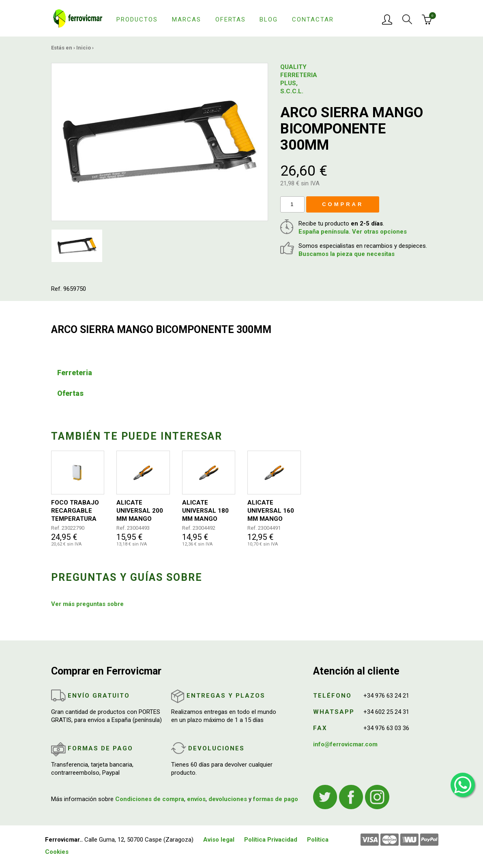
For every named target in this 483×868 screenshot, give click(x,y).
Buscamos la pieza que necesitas (347, 254)
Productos (137, 19)
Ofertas (231, 19)
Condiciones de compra (150, 799)
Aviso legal (219, 840)
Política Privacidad (271, 840)
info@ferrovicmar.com (345, 744)
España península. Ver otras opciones (353, 232)
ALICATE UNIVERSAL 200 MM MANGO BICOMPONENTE (141, 511)
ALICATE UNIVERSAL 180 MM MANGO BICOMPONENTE (206, 511)
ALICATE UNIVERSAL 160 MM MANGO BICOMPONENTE (272, 511)
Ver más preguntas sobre (87, 604)
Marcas (187, 19)
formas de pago (276, 799)
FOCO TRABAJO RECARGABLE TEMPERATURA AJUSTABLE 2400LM (75, 511)
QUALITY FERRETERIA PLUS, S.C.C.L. (296, 79)
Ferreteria (75, 373)
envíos (196, 799)
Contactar (313, 19)
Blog (269, 19)
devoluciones (228, 799)
